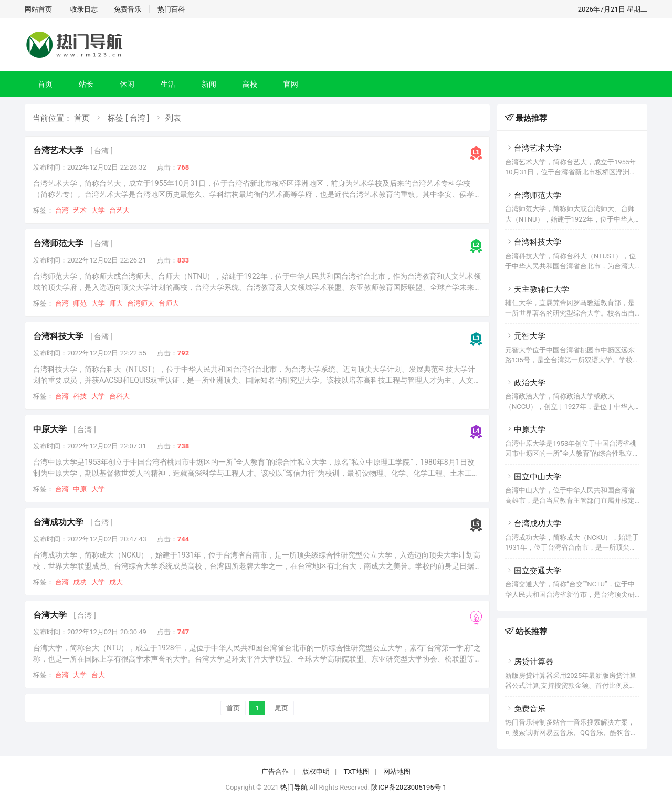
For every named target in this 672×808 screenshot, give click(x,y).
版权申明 (316, 772)
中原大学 (50, 429)
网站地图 (397, 772)
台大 (98, 675)
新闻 (209, 84)
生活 (168, 84)
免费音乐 (128, 9)
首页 (45, 84)
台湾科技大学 (58, 336)
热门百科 (171, 9)
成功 (80, 582)
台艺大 (119, 210)
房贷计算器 (529, 662)
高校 (250, 84)
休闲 (127, 84)
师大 (116, 303)
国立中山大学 (533, 477)
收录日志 (84, 9)
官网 (291, 84)
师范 (80, 303)
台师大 (169, 303)
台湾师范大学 (58, 243)
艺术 (80, 210)
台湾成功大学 (58, 522)
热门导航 (294, 787)
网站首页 (38, 9)
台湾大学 (50, 615)
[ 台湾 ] (101, 151)
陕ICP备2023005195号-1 (409, 787)
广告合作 (275, 772)
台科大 (119, 396)
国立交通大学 (533, 571)
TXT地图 (356, 772)
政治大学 (525, 383)
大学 (98, 210)
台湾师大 (141, 303)
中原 (80, 489)
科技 (80, 396)
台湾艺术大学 (58, 150)
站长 (86, 84)
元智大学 (525, 336)
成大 (116, 582)
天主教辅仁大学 (537, 289)
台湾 (62, 210)
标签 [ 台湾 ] (128, 118)
